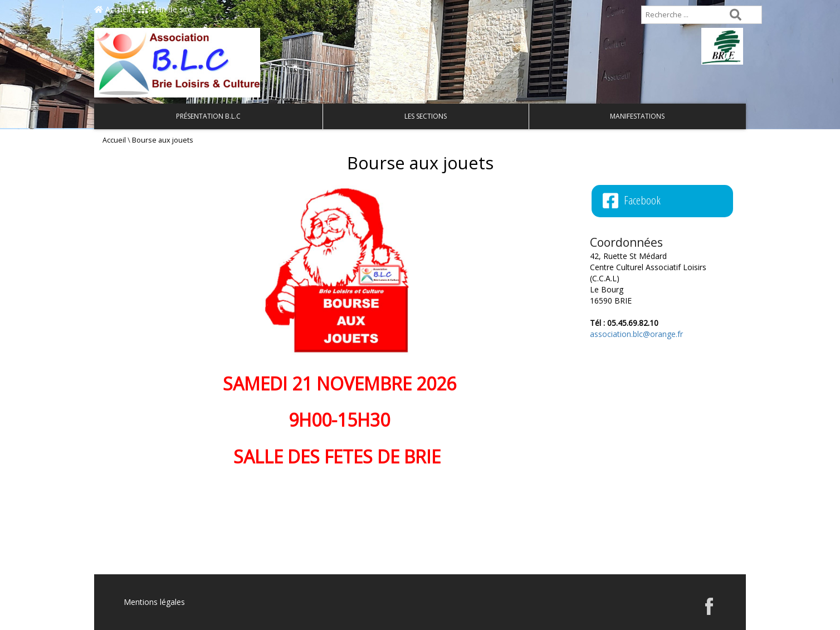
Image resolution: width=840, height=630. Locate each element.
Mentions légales (154, 602)
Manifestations (637, 116)
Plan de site (165, 9)
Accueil (112, 9)
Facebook (632, 201)
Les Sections (426, 116)
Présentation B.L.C (208, 116)
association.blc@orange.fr (636, 334)
